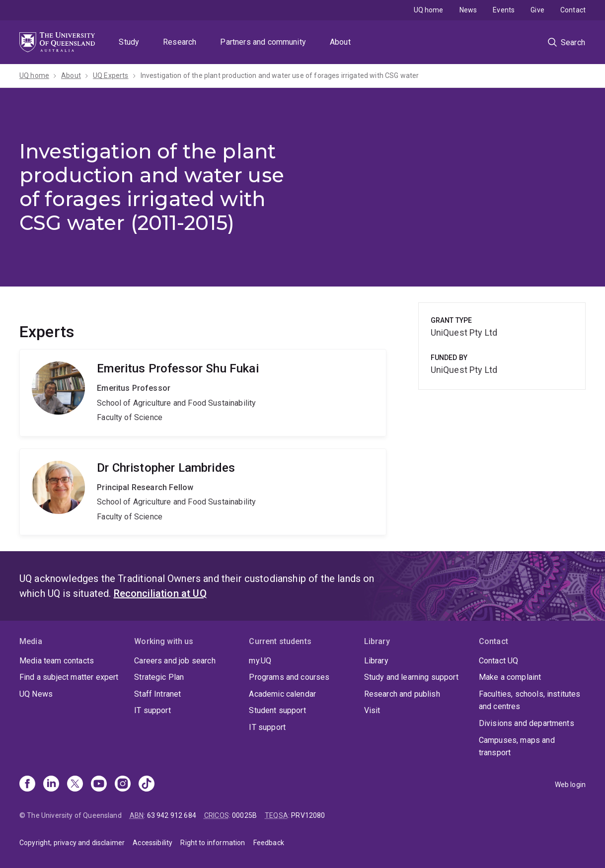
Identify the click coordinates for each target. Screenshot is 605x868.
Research (180, 42)
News (468, 10)
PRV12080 (308, 815)
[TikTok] (147, 785)
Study (129, 42)
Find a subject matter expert (69, 677)
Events (504, 10)
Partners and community (263, 42)
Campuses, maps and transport (517, 747)
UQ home (429, 10)
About (340, 42)
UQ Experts (111, 75)
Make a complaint (510, 677)
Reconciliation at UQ (160, 593)
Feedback (269, 843)
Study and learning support (411, 677)
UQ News (36, 694)
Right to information (213, 843)
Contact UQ (499, 661)
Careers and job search (175, 661)
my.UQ (260, 661)
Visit (372, 710)
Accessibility (152, 843)
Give (537, 10)
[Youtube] (99, 785)
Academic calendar (282, 694)
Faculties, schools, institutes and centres (530, 700)
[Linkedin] (51, 785)
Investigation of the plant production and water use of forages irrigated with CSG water (280, 75)
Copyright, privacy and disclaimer (72, 843)
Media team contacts (57, 661)
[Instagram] (123, 785)
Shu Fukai (203, 393)
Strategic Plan (159, 677)
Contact (573, 10)
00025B (244, 815)
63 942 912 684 (172, 815)
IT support (152, 710)
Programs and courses (289, 677)
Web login (570, 785)
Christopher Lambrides (203, 492)
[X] (75, 785)
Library (376, 661)
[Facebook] (27, 785)
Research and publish (402, 694)
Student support (277, 710)
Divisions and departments (527, 723)
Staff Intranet (157, 694)
